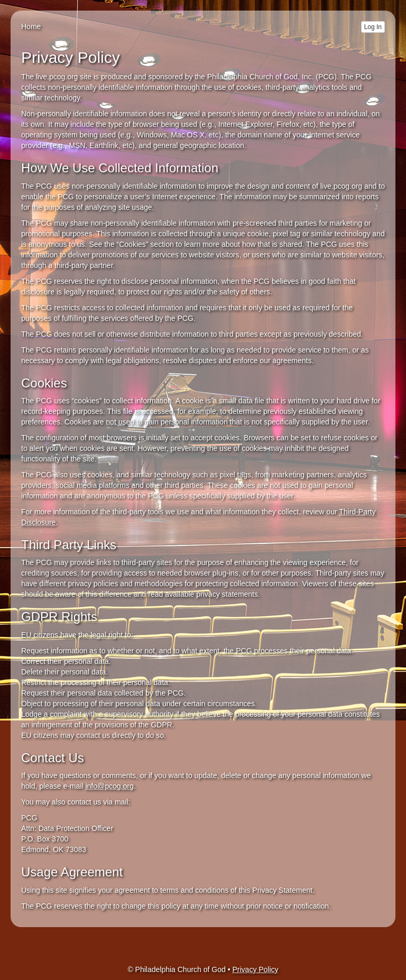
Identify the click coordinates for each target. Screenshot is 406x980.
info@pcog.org (109, 786)
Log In (373, 27)
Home (31, 26)
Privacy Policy (255, 969)
